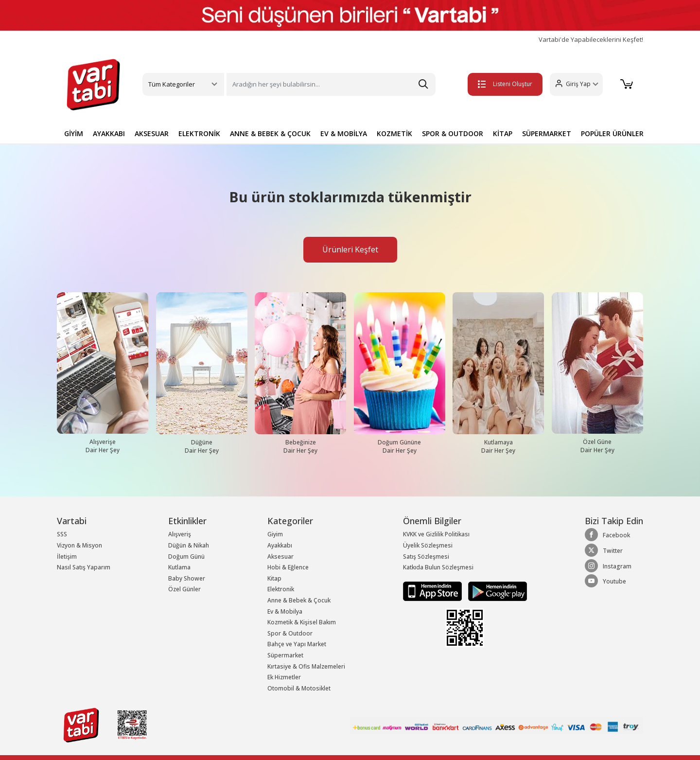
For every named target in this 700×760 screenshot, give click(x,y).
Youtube (605, 581)
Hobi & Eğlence (288, 567)
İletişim (67, 557)
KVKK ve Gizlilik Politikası (436, 534)
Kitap (274, 578)
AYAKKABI (109, 133)
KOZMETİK (394, 133)
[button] (576, 84)
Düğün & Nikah (189, 545)
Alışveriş (180, 534)
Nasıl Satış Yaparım (84, 567)
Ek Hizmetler (284, 677)
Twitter (604, 550)
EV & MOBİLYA (344, 133)
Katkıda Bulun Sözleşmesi (438, 567)
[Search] (331, 84)
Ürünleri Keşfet (350, 249)
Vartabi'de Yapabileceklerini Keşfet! (591, 40)
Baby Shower (187, 578)
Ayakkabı (280, 545)
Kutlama (179, 567)
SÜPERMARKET (547, 133)
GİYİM (74, 133)
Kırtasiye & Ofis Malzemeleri (306, 666)
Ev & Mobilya (285, 611)
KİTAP (503, 133)
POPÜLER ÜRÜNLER (612, 133)
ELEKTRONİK (199, 133)
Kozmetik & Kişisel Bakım (302, 622)
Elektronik (281, 589)
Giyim (275, 534)
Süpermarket (285, 655)
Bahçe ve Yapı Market (297, 644)
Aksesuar (280, 557)
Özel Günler (184, 589)
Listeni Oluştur (505, 84)
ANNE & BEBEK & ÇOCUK (270, 133)
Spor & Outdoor (290, 633)
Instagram (608, 566)
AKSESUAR (152, 133)
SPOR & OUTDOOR (453, 133)
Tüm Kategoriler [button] (172, 84)
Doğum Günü (186, 557)
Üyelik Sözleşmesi (428, 545)
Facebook (607, 535)
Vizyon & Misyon (79, 545)
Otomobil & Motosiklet (299, 688)
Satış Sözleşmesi (426, 557)
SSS (62, 534)
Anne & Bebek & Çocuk (299, 600)
